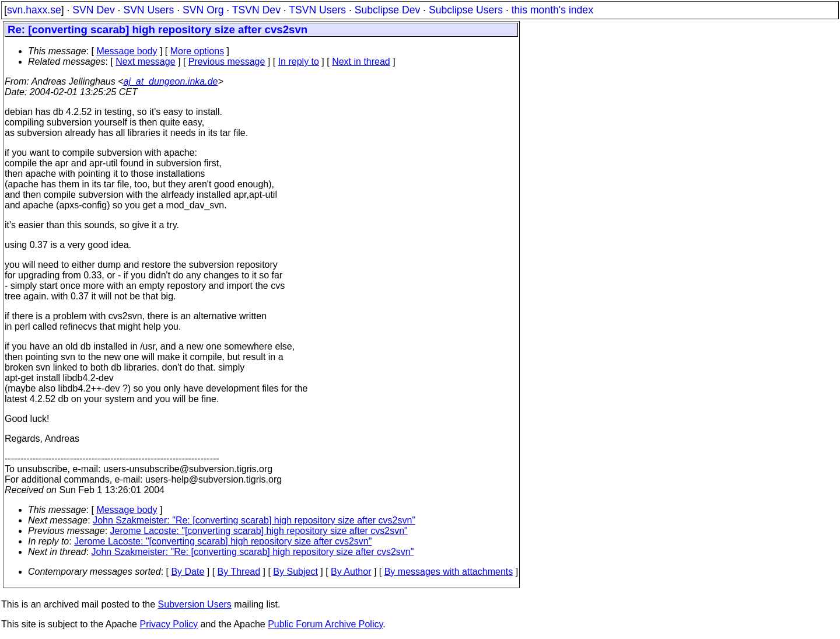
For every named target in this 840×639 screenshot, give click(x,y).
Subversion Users (195, 604)
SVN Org (203, 10)
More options (197, 51)
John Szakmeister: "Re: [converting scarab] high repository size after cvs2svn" (254, 520)
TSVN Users (317, 10)
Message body (127, 51)
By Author (351, 572)
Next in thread (361, 62)
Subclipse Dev (387, 10)
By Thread (239, 572)
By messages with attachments (449, 572)
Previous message (227, 62)
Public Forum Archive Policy (325, 624)
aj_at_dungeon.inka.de (171, 81)
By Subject (295, 572)
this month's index (552, 10)
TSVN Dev (256, 10)
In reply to (299, 62)
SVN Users (148, 10)
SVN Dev (93, 10)
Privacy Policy (169, 624)
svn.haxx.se (34, 10)
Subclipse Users (466, 10)
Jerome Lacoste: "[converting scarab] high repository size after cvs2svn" (259, 531)
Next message (145, 62)
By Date (188, 572)
